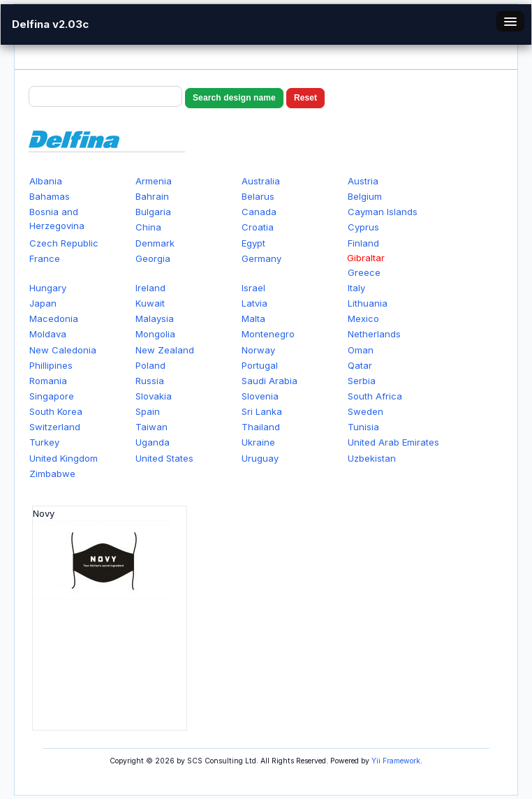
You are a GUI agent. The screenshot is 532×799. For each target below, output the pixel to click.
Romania (48, 381)
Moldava (48, 334)
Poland (150, 365)
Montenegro (268, 334)
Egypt (253, 243)
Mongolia (155, 334)
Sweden (365, 411)
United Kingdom (64, 458)
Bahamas (50, 196)
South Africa (375, 396)
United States (164, 458)
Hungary (48, 288)
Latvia (254, 303)
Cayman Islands (383, 212)
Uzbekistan (372, 458)
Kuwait (150, 303)
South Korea (56, 411)
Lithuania (368, 303)
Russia (150, 381)
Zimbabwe (52, 474)
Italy (356, 288)
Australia (261, 181)
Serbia (362, 381)
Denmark (155, 243)
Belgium (365, 196)
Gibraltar (366, 258)
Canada (259, 212)
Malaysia (155, 318)
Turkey (44, 442)
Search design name (234, 98)
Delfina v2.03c (50, 24)
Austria (363, 181)
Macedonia (54, 318)
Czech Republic (64, 243)
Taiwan (152, 427)
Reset (305, 98)
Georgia (153, 258)
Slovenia (260, 396)
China (148, 227)
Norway (258, 350)
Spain (148, 411)
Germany (261, 258)
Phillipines (51, 365)
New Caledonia (63, 350)
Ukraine (258, 442)
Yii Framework (396, 761)
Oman (361, 350)
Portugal (260, 365)
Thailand (261, 427)
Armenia (154, 181)
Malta (253, 318)
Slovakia (154, 396)
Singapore (52, 396)
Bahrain (152, 196)
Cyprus (363, 227)
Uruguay (260, 458)
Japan (43, 303)
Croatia (258, 227)
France (45, 258)
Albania (46, 181)
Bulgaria (153, 212)
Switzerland (55, 427)
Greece (364, 272)
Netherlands (374, 334)
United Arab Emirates (393, 442)
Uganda (153, 442)
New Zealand (165, 350)
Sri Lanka (262, 411)
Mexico (363, 318)
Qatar (360, 365)
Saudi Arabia (269, 381)
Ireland (150, 288)
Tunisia (363, 427)
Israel (253, 288)
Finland (363, 243)
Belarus (258, 196)
